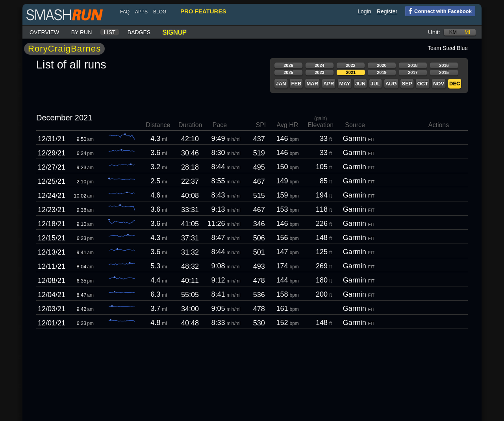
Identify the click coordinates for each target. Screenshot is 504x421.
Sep (407, 84)
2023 (319, 72)
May (345, 84)
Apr (329, 84)
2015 (444, 72)
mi (467, 32)
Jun (360, 84)
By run (82, 32)
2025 (288, 72)
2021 (351, 72)
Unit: (434, 32)
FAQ (125, 12)
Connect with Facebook (438, 11)
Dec (455, 84)
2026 (288, 65)
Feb (296, 84)
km (453, 32)
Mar (312, 84)
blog (160, 12)
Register (387, 11)
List (110, 32)
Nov (439, 84)
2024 (319, 65)
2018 (413, 65)
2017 (413, 72)
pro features (203, 11)
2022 (350, 65)
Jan (281, 84)
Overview (44, 32)
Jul (375, 84)
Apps (141, 12)
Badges (139, 32)
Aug (391, 84)
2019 (382, 72)
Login (364, 11)
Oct (422, 84)
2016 (444, 65)
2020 (382, 65)
